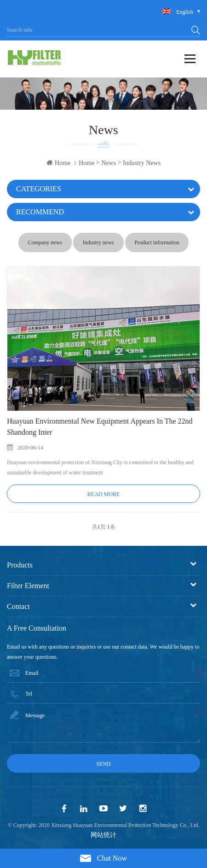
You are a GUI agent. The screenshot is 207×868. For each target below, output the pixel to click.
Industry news (142, 163)
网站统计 (103, 835)
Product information (157, 242)
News (109, 163)
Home (58, 163)
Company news (45, 242)
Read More (103, 494)
